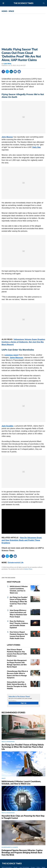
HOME (4, 11)
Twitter (7, 72)
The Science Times (24, 3)
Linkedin (11, 72)
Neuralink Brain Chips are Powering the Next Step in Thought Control (23, 817)
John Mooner (7, 137)
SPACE (11, 11)
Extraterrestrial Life (16, 563)
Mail (19, 72)
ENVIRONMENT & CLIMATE (10, 847)
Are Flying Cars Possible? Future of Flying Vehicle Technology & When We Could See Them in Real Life (19, 602)
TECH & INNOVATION (8, 742)
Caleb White (7, 64)
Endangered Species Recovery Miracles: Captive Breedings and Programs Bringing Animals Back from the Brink (22, 853)
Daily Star (37, 147)
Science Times (28, 569)
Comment (15, 72)
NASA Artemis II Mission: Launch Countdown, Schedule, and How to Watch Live (21, 783)
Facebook (3, 72)
